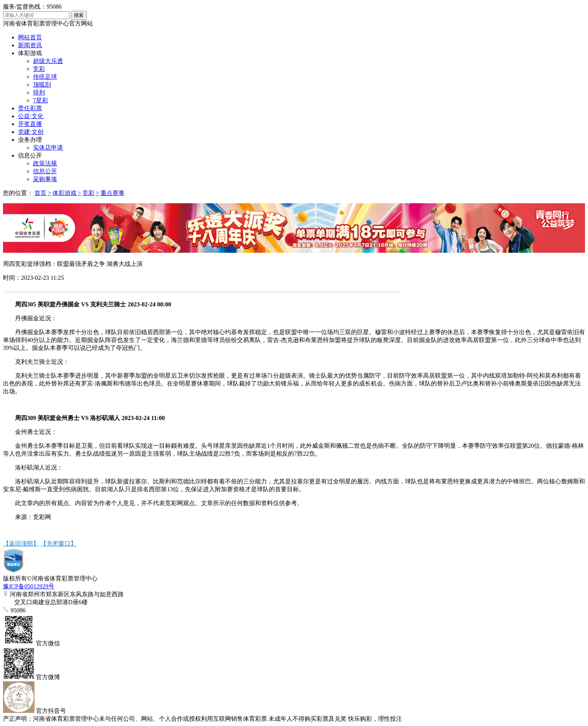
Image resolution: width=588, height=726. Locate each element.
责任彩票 (30, 108)
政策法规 (45, 163)
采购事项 (45, 179)
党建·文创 (31, 132)
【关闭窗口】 (58, 544)
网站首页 (30, 37)
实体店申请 (48, 148)
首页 (40, 193)
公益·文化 (31, 116)
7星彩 (40, 100)
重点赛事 (112, 193)
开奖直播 (30, 124)
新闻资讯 (30, 45)
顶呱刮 (42, 85)
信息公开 (30, 155)
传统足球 (45, 77)
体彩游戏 (30, 53)
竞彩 (39, 69)
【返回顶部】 (21, 544)
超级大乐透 (48, 61)
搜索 (79, 15)
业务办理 (30, 140)
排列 (39, 92)
